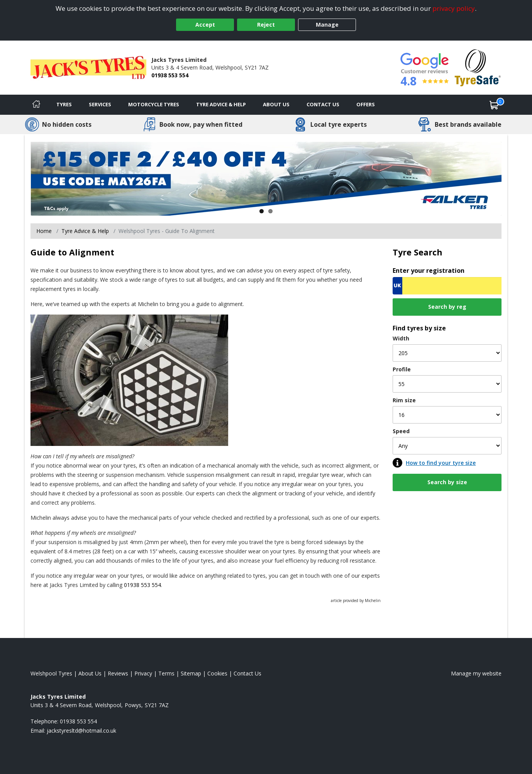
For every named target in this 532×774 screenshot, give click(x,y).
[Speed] (447, 446)
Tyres (64, 104)
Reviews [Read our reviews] (118, 673)
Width (401, 338)
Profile (402, 369)
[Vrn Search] (447, 286)
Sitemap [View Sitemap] (191, 673)
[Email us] (81, 731)
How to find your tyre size (441, 463)
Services (100, 104)
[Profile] (447, 384)
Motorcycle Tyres (154, 104)
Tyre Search (418, 252)
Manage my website (476, 673)
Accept (205, 25)
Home (44, 231)
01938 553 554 (170, 75)
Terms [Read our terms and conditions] (166, 673)
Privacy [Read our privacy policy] (143, 673)
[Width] (447, 353)
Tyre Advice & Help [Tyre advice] (221, 104)
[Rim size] (447, 415)
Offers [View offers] (366, 104)
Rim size (404, 400)
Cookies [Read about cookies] (217, 673)
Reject (266, 25)
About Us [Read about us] (90, 673)
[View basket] (494, 105)
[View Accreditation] (478, 67)
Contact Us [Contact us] (323, 104)
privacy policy (454, 8)
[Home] (36, 105)
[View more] (266, 179)
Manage (327, 25)
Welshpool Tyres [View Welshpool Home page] (51, 673)
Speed (401, 431)
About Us (276, 104)
